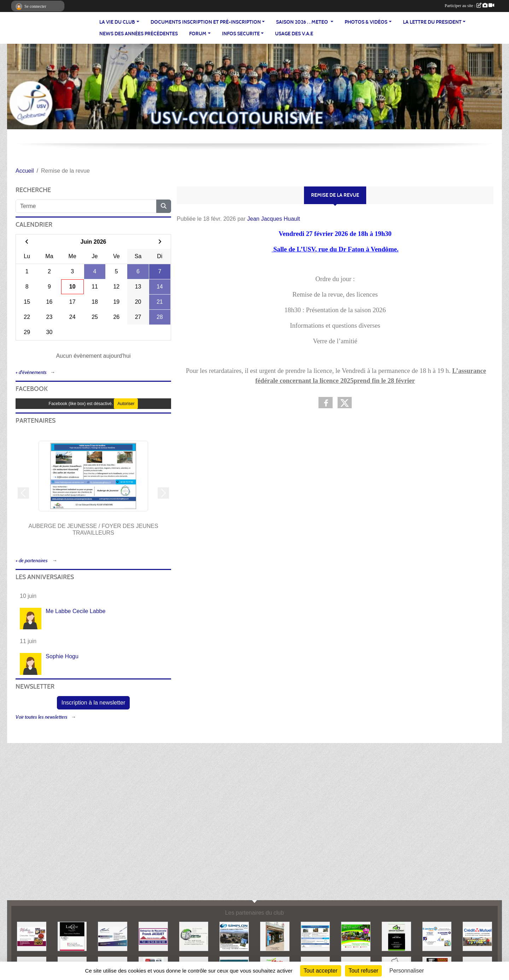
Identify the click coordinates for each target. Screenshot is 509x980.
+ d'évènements (31, 372)
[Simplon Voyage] (234, 936)
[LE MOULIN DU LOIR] (356, 936)
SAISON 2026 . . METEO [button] (303, 22)
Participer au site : (469, 6)
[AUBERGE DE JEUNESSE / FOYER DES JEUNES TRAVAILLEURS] (315, 936)
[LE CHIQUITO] (275, 936)
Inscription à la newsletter (93, 703)
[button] (23, 493)
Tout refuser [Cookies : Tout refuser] (363, 971)
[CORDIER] (113, 936)
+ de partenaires (32, 561)
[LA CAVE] (72, 936)
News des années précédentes (139, 34)
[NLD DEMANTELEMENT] (396, 936)
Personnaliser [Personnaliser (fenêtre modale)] (407, 971)
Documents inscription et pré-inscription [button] (206, 22)
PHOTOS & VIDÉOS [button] (366, 22)
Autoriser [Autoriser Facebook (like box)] (126, 404)
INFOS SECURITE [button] (241, 34)
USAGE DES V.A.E (294, 34)
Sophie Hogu (62, 656)
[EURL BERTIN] (194, 936)
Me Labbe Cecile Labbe (75, 611)
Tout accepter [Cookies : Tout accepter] (321, 971)
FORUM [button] (198, 34)
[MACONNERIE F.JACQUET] (153, 936)
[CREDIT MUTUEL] (477, 936)
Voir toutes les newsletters (42, 717)
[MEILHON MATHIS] (32, 936)
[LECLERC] (437, 936)
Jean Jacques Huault (273, 219)
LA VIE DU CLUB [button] (117, 22)
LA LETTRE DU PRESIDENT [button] (432, 22)
